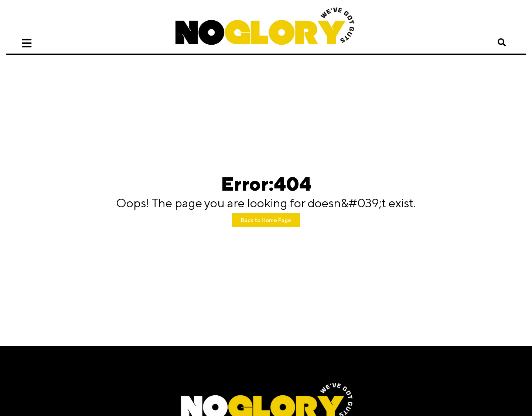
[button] (502, 42)
